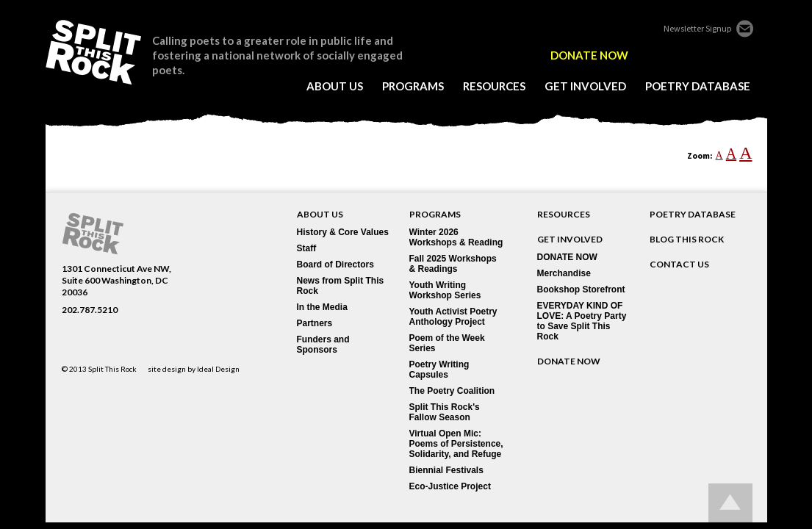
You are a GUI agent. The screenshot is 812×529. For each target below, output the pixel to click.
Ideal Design (218, 369)
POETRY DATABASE (693, 215)
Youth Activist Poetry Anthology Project (453, 317)
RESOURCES (564, 215)
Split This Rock (112, 369)
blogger (724, 54)
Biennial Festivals (446, 470)
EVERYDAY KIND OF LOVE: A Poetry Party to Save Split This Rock (582, 321)
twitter (683, 54)
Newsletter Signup (697, 28)
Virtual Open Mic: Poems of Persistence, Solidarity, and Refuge (456, 444)
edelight (642, 54)
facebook (662, 54)
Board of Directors (335, 264)
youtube (744, 54)
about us (335, 86)
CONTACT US (679, 264)
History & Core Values (343, 232)
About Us (320, 215)
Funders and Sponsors (323, 345)
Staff (307, 248)
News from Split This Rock (341, 286)
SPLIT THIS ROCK (93, 52)
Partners (315, 323)
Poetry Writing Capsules (439, 370)
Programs (435, 215)
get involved (585, 86)
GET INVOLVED (570, 240)
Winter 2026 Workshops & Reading (456, 237)
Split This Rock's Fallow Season (445, 412)
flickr (703, 54)
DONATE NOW (589, 55)
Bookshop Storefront (581, 289)
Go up (730, 503)
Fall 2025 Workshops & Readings (453, 264)
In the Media (322, 307)
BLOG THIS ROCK (687, 240)
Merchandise (564, 273)
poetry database (698, 86)
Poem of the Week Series (447, 343)
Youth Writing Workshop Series (445, 290)
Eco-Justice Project (450, 486)
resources (494, 86)
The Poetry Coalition (452, 391)
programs (413, 86)
